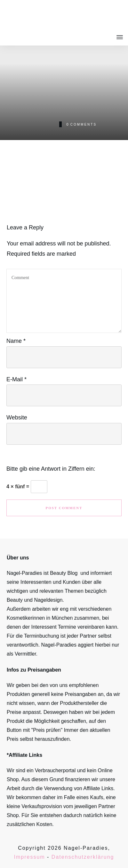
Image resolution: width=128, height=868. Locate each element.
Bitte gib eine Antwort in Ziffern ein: (51, 469)
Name (16, 341)
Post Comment (64, 508)
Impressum (30, 857)
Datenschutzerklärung (83, 857)
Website (17, 417)
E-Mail (16, 379)
